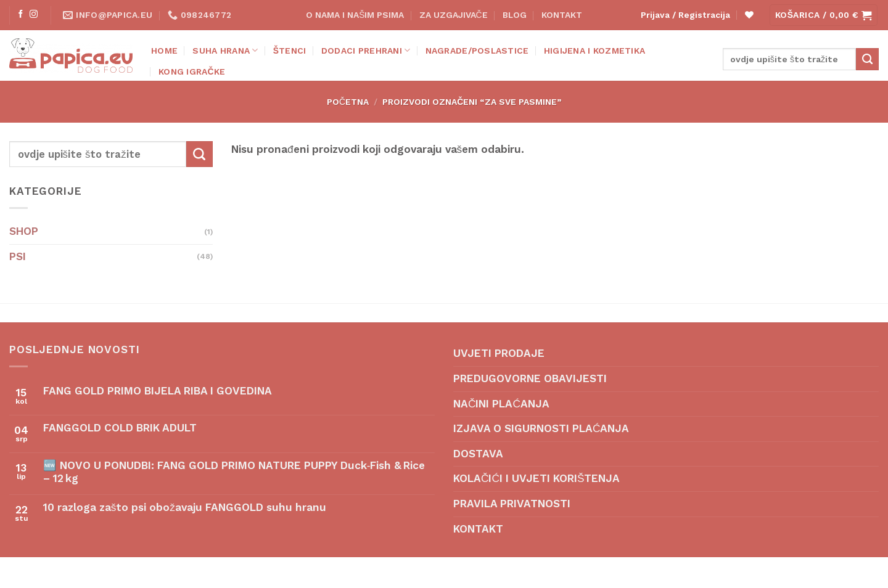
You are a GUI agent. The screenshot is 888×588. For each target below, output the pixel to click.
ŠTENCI (290, 51)
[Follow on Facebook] (21, 14)
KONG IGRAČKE (192, 71)
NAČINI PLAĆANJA (501, 404)
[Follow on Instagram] (34, 14)
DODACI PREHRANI (366, 50)
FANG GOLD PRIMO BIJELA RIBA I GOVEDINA (158, 391)
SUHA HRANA (225, 50)
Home (164, 51)
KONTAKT (562, 15)
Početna (348, 102)
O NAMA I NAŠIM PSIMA (355, 15)
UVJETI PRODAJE (499, 353)
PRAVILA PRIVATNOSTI (512, 504)
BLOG (515, 15)
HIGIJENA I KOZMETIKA (595, 51)
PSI (18, 256)
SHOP (24, 231)
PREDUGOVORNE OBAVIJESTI (530, 378)
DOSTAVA (478, 454)
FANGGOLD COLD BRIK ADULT (120, 428)
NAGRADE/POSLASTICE (477, 51)
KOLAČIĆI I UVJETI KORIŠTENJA (536, 478)
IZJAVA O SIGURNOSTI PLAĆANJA (541, 428)
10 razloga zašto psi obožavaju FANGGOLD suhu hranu (185, 507)
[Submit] (867, 59)
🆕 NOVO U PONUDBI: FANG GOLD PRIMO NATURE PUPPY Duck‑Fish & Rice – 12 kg (234, 472)
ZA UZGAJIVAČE (454, 15)
